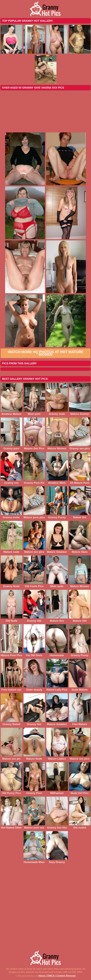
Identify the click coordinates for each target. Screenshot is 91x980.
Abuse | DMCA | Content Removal (57, 976)
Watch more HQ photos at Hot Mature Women (45, 353)
